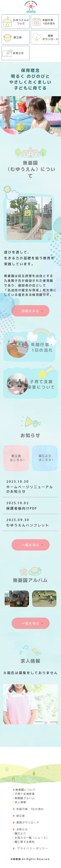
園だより (20, 833)
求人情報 (20, 802)
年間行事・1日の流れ (30, 809)
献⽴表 (21, 816)
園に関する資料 (25, 842)
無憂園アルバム (25, 798)
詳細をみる (30, 312)
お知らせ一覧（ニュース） (32, 838)
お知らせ (22, 829)
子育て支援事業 (25, 794)
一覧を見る (31, 546)
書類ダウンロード (28, 822)
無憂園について (25, 790)
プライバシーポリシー (33, 848)
